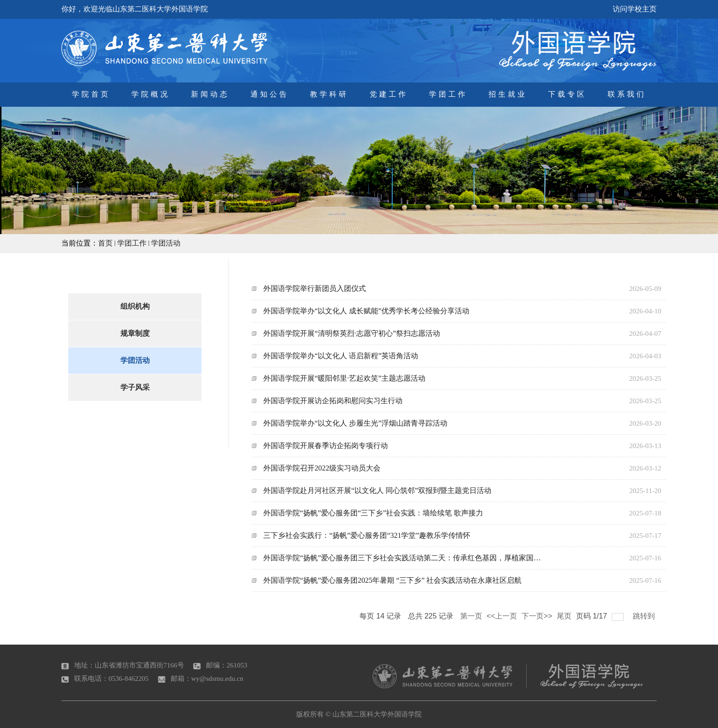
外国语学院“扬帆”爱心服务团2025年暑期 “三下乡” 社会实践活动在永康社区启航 (392, 580)
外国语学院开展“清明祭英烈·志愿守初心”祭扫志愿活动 (352, 333)
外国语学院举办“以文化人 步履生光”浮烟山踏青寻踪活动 (355, 423)
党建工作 (389, 94)
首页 (105, 243)
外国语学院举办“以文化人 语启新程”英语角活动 (341, 356)
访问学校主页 (635, 9)
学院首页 (91, 94)
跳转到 (645, 616)
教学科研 (329, 94)
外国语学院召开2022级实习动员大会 (322, 468)
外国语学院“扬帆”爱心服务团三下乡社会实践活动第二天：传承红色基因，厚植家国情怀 (404, 558)
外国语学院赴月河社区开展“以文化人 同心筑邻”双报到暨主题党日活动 (377, 490)
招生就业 (508, 94)
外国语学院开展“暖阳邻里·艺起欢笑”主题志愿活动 (344, 378)
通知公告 (270, 94)
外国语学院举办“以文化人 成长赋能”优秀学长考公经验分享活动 (366, 311)
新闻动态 (210, 94)
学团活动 (166, 243)
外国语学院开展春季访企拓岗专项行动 (326, 446)
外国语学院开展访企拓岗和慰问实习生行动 (333, 401)
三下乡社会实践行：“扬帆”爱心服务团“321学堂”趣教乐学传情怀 (367, 535)
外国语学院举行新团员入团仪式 (315, 288)
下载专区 (567, 94)
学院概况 (151, 94)
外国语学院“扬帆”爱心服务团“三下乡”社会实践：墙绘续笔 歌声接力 (373, 513)
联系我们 (627, 94)
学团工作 (448, 94)
